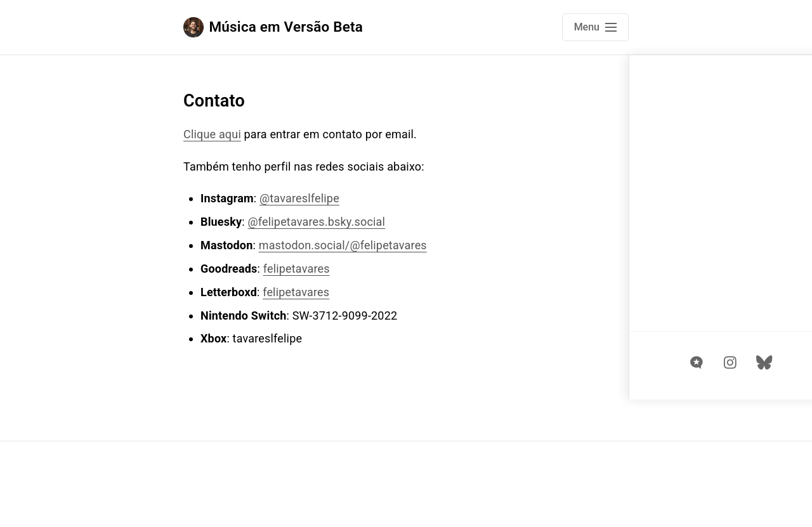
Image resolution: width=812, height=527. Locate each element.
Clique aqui (212, 134)
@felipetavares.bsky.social (316, 222)
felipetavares (297, 269)
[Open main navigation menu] (595, 27)
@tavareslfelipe (299, 198)
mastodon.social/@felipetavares (343, 245)
